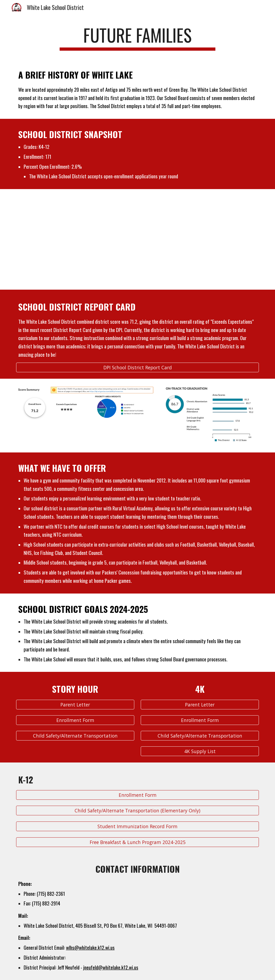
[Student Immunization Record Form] (138, 826)
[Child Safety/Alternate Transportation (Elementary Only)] (138, 811)
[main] (137, 38)
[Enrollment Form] (75, 720)
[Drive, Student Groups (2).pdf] (200, 239)
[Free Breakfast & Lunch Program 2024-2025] (138, 842)
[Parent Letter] (75, 704)
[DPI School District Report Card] (138, 367)
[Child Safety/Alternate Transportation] (75, 736)
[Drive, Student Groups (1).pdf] (75, 239)
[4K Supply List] (200, 751)
